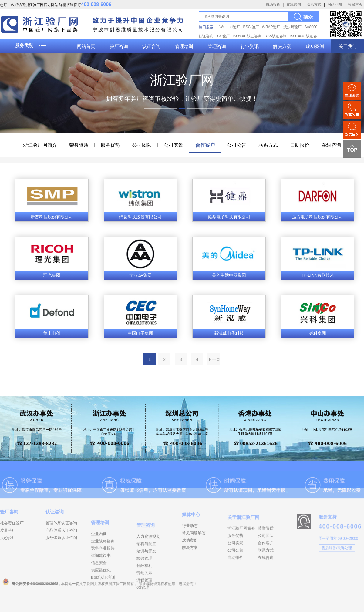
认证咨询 (151, 46)
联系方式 (314, 5)
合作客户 (205, 145)
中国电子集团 (140, 333)
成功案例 (315, 46)
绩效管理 (144, 584)
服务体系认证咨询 (61, 550)
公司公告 (237, 145)
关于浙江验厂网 (243, 535)
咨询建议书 (101, 578)
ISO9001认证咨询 (247, 36)
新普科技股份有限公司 (52, 217)
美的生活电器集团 (229, 275)
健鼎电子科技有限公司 (229, 217)
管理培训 (184, 46)
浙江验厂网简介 (40, 145)
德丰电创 (52, 333)
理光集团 (52, 275)
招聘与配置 (146, 569)
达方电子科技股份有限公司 (318, 217)
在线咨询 (294, 5)
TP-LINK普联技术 (318, 275)
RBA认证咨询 (276, 36)
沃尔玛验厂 (292, 27)
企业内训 (99, 557)
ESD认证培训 (103, 600)
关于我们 (348, 46)
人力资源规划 (148, 562)
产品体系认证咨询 (61, 542)
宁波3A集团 (140, 275)
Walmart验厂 (230, 27)
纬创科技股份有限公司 (140, 217)
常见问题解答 (194, 548)
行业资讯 (250, 46)
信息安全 (99, 586)
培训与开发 (146, 577)
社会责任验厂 (12, 535)
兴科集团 (318, 333)
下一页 (214, 359)
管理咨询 (217, 46)
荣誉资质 (79, 145)
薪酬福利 (144, 591)
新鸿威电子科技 (229, 333)
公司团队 (142, 145)
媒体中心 (191, 529)
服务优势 (110, 145)
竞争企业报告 (103, 571)
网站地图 (335, 5)
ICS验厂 (223, 36)
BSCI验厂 (251, 27)
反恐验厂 (8, 550)
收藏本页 (355, 5)
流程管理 (144, 606)
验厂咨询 (119, 46)
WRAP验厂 (271, 27)
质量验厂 (8, 542)
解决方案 (282, 46)
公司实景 (174, 145)
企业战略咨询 (103, 564)
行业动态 (190, 541)
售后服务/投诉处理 (337, 562)
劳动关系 (144, 599)
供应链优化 (101, 593)
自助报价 (273, 5)
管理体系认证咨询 (61, 535)
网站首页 (86, 46)
